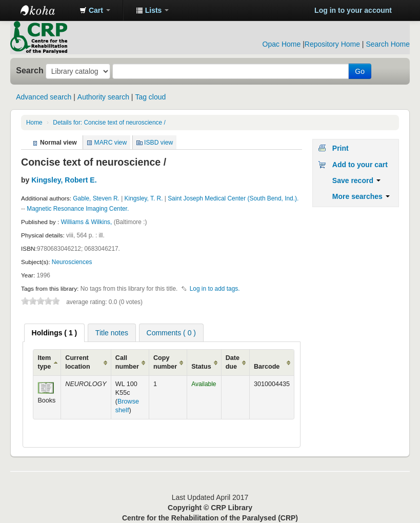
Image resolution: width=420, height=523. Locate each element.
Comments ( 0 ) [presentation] (171, 333)
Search (30, 70)
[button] (95, 10)
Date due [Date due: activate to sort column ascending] (233, 362)
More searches (361, 196)
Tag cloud (150, 97)
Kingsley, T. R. (144, 198)
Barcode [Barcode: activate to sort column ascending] (267, 367)
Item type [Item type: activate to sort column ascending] (44, 362)
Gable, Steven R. (96, 198)
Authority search (103, 97)
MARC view (111, 143)
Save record (356, 180)
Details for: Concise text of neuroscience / (109, 123)
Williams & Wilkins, (87, 222)
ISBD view (158, 143)
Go (360, 71)
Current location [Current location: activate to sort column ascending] (77, 362)
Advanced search (44, 97)
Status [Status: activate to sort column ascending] (201, 367)
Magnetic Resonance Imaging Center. (78, 209)
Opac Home (282, 44)
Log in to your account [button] (353, 10)
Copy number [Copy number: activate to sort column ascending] (165, 362)
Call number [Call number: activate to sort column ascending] (127, 362)
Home (34, 123)
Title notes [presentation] (112, 333)
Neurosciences (72, 262)
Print (341, 148)
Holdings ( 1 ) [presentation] (55, 333)
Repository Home (332, 44)
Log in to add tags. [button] (215, 289)
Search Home (388, 44)
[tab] (55, 333)
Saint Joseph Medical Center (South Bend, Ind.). (233, 198)
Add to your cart (360, 165)
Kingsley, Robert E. (64, 180)
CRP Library (46, 10)
